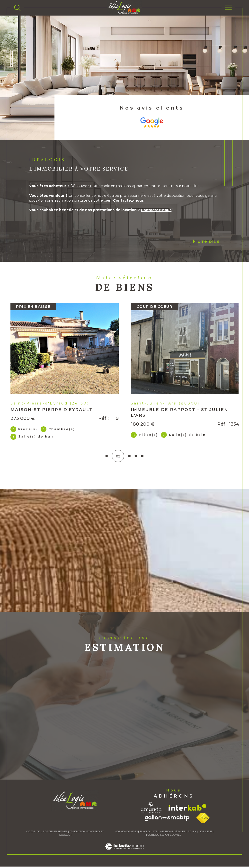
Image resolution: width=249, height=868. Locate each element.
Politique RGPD (157, 836)
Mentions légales (173, 833)
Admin (192, 833)
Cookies (176, 836)
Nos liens (206, 833)
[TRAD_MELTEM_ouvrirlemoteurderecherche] (17, 8)
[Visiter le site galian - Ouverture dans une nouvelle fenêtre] (167, 819)
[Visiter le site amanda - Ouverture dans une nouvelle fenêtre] (151, 809)
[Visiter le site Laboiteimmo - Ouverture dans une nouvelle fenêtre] (124, 853)
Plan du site (149, 833)
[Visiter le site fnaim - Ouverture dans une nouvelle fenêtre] (203, 819)
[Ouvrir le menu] (228, 8)
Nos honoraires (126, 833)
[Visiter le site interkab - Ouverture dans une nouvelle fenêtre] (187, 809)
